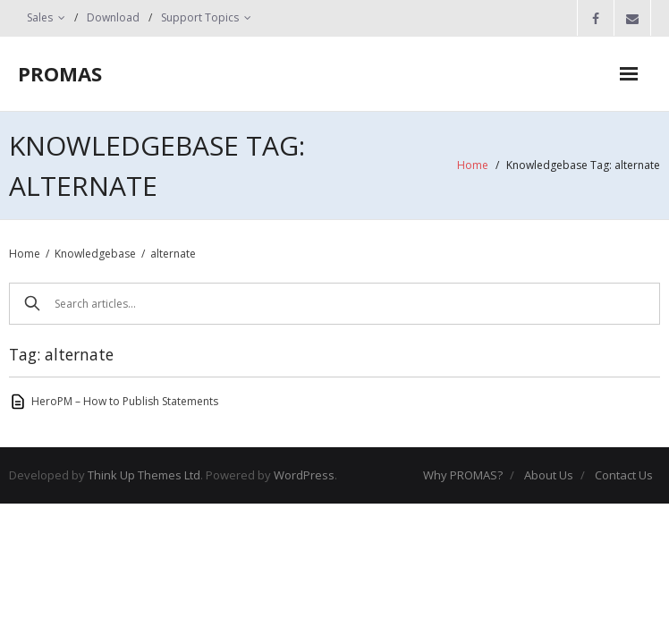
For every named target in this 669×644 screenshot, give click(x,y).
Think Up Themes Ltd (144, 475)
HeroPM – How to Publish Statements (125, 401)
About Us (549, 475)
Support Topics (200, 17)
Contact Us (624, 475)
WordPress (304, 475)
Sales (40, 17)
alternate (173, 254)
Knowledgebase (95, 254)
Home (473, 165)
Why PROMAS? (463, 475)
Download (113, 17)
